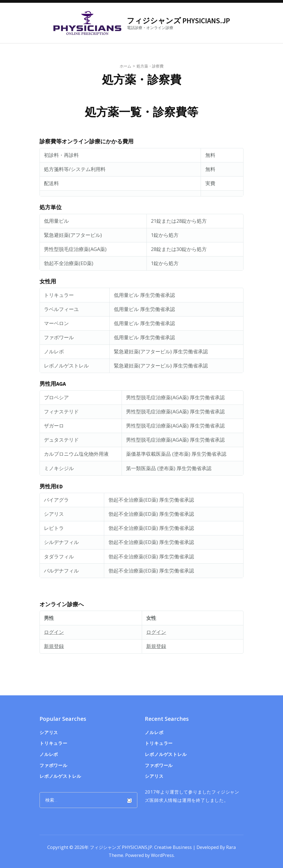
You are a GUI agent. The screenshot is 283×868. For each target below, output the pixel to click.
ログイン (54, 632)
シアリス (49, 732)
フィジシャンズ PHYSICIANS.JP (178, 20)
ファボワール (53, 765)
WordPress (162, 855)
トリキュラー (53, 743)
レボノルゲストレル (60, 776)
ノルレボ (49, 754)
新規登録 (54, 646)
